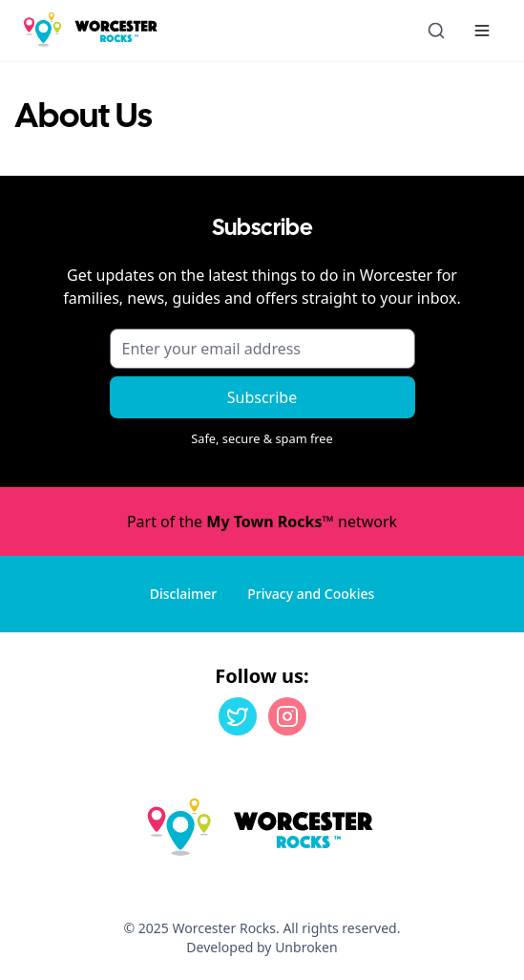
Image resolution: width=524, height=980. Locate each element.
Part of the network (262, 522)
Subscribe (262, 397)
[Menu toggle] (482, 31)
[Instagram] (287, 716)
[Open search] (436, 31)
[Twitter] (238, 716)
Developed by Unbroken (262, 947)
